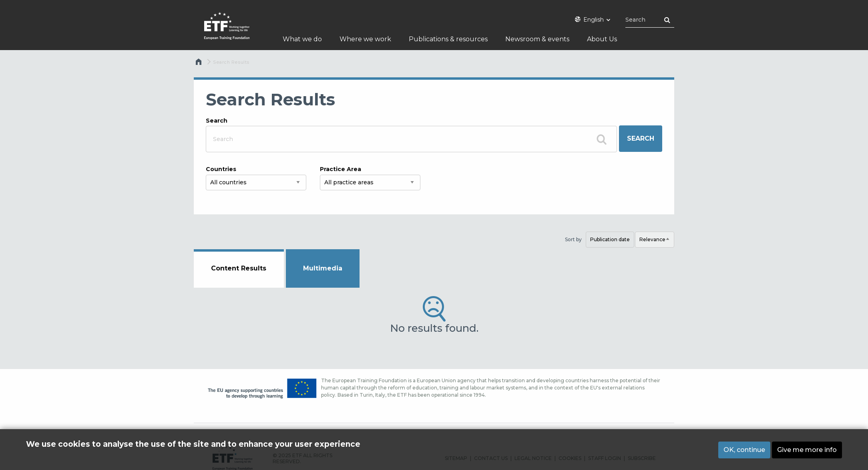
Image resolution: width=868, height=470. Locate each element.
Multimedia (323, 268)
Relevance (657, 242)
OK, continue (744, 451)
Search (217, 121)
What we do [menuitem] (302, 39)
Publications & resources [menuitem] (448, 39)
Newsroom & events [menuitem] (537, 39)
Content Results (239, 268)
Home (199, 64)
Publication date (610, 239)
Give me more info (807, 451)
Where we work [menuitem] (365, 39)
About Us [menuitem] (602, 39)
